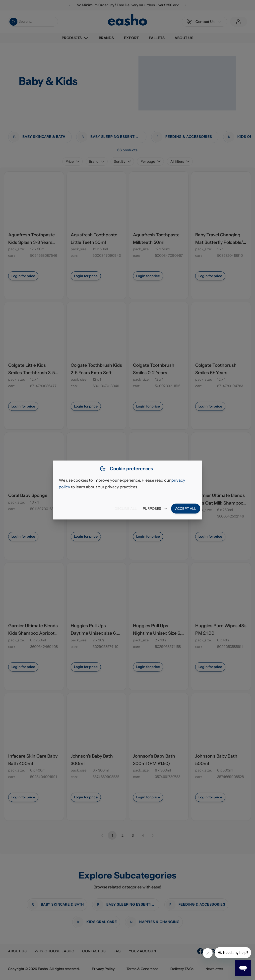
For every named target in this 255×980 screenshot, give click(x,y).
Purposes (155, 509)
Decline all (126, 509)
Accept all (186, 509)
